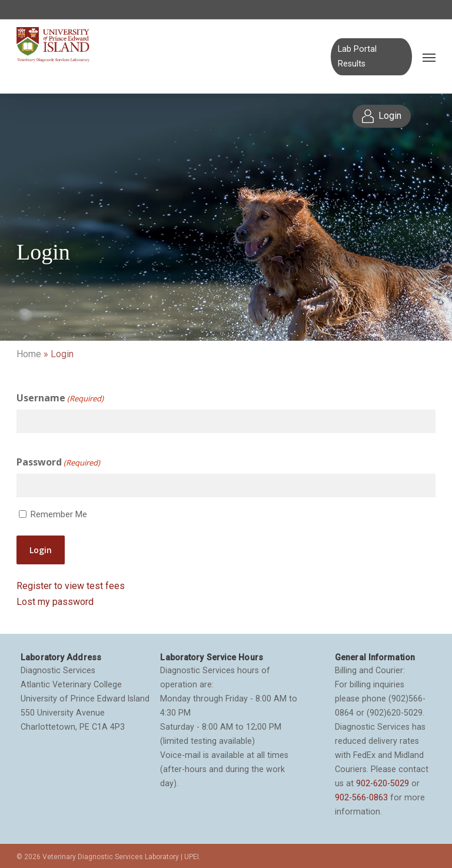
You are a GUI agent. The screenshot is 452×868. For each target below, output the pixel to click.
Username (60, 398)
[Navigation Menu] (429, 57)
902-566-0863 (361, 797)
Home (29, 354)
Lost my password (55, 602)
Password (58, 463)
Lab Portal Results (357, 56)
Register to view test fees (71, 586)
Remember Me (59, 514)
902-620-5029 (383, 783)
